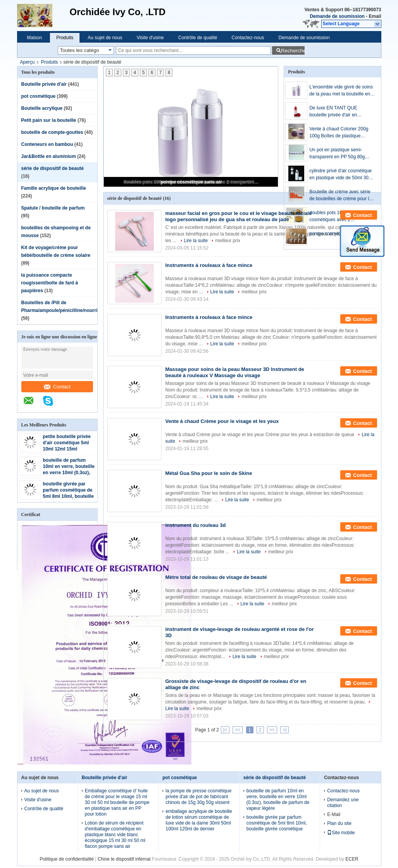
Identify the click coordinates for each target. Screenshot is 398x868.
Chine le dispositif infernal (124, 859)
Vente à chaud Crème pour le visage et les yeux (222, 421)
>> (272, 730)
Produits (65, 38)
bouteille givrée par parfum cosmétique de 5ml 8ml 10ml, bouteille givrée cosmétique (277, 823)
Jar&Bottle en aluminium (49, 156)
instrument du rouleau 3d (196, 525)
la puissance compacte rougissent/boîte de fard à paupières (50, 283)
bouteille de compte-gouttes (52, 132)
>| (284, 730)
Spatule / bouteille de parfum (53, 208)
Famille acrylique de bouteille (54, 188)
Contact (57, 387)
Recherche (293, 51)
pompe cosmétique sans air (191, 182)
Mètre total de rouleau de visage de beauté (216, 577)
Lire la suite (196, 241)
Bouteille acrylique (42, 108)
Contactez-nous (248, 38)
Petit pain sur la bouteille (49, 120)
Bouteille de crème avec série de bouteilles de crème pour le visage (340, 196)
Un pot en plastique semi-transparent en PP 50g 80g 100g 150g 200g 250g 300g (338, 154)
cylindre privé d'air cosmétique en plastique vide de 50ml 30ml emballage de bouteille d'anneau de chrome (341, 175)
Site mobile (341, 833)
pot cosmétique (39, 96)
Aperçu (28, 62)
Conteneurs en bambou (47, 144)
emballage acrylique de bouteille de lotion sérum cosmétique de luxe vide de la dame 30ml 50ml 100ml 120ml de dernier (199, 820)
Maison (35, 38)
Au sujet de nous (105, 38)
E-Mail (334, 814)
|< (225, 730)
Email (375, 16)
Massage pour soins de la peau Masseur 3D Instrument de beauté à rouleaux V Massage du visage (235, 372)
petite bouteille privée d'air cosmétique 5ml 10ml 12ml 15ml (67, 443)
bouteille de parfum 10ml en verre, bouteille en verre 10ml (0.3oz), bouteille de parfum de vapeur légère (69, 473)
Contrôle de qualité (198, 38)
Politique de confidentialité (66, 859)
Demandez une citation (343, 803)
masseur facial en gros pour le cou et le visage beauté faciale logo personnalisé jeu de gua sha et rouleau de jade (239, 216)
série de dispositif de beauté (53, 168)
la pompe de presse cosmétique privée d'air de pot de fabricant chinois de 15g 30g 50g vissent (198, 797)
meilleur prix (228, 241)
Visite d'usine (150, 38)
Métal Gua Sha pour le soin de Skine (209, 473)
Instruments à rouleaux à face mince (209, 265)
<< (238, 730)
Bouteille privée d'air (44, 84)
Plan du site (339, 823)
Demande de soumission (337, 16)
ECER (352, 859)
